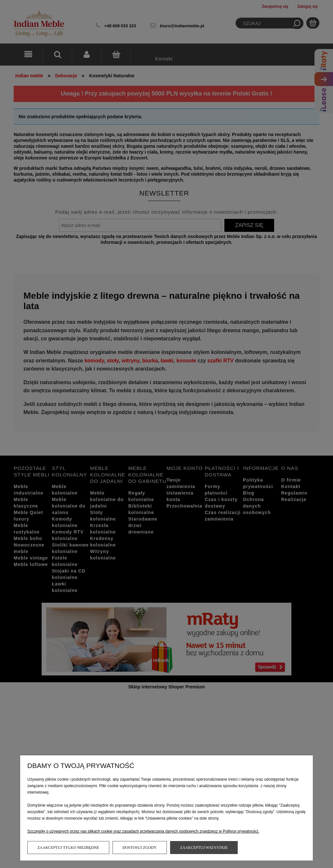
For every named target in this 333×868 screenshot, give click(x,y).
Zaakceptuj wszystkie (204, 848)
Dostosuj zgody (140, 848)
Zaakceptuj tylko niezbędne (68, 848)
